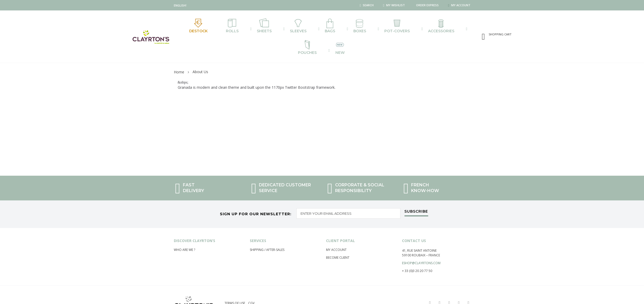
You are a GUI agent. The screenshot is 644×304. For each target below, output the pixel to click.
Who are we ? (184, 233)
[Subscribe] (416, 195)
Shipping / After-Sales (267, 233)
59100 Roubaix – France (421, 238)
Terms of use (235, 286)
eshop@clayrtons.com (421, 246)
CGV (251, 286)
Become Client (338, 240)
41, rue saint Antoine (419, 233)
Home (179, 55)
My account (336, 233)
